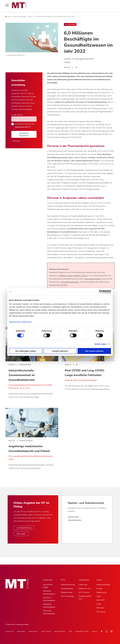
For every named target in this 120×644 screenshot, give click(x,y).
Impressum (27, 322)
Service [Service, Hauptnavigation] (99, 580)
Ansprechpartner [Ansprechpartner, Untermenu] (67, 589)
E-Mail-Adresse (17, 115)
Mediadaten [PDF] (82, 631)
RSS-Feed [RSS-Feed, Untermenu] (100, 608)
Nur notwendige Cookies (26, 351)
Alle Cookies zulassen (94, 351)
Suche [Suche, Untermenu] (99, 604)
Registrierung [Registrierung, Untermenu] (101, 592)
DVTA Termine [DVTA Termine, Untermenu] (84, 592)
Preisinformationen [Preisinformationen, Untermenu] (103, 585)
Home (8, 17)
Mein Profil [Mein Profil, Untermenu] (101, 600)
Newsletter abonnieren (24, 134)
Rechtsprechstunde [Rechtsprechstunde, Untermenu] (68, 585)
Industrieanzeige (75, 520)
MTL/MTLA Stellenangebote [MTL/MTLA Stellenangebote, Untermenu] (49, 599)
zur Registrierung (24, 528)
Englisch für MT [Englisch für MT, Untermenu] (84, 589)
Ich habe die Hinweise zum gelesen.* (25, 125)
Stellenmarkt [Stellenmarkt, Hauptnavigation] (48, 580)
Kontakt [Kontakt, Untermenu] (99, 589)
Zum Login (21, 534)
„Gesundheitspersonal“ (70, 282)
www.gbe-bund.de (92, 279)
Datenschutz (15, 322)
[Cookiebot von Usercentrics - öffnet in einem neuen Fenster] (101, 292)
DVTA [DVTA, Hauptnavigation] (63, 580)
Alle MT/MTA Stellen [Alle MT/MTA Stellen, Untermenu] (48, 586)
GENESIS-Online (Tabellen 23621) (73, 276)
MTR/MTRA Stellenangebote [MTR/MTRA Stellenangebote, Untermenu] (49, 606)
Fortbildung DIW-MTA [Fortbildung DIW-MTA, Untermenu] (85, 598)
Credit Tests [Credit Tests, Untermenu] (83, 585)
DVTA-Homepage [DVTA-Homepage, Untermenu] (67, 596)
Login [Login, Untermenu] (99, 596)
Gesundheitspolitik (70, 24)
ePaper (95, 631)
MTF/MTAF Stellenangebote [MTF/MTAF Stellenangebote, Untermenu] (49, 593)
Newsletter (21, 631)
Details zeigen (100, 344)
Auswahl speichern (60, 351)
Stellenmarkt (73, 517)
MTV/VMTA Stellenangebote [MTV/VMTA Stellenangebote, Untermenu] (49, 612)
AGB (70, 631)
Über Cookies (46, 631)
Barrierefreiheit (60, 631)
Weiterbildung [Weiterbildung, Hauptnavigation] (84, 580)
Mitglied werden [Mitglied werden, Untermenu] (67, 592)
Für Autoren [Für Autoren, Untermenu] (101, 612)
